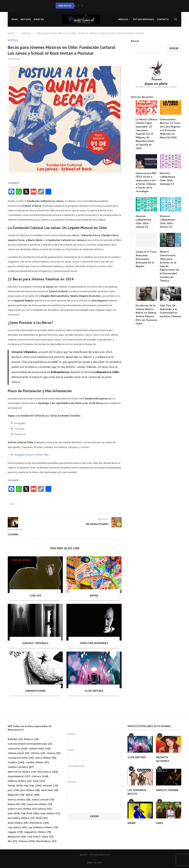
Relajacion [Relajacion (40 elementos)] (17, 837)
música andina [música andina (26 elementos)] (19, 800)
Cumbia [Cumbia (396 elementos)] (16, 763)
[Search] (176, 19)
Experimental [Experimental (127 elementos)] (19, 777)
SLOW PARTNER (94, 691)
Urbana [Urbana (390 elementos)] (27, 841)
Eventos (39, 19)
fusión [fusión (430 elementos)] (15, 786)
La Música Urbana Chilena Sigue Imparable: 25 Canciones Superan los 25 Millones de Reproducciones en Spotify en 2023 (146, 134)
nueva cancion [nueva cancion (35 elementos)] (43, 800)
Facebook (20, 434)
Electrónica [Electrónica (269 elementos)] (48, 772)
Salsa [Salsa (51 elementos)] (48, 837)
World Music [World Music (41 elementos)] (46, 841)
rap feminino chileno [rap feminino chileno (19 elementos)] (43, 828)
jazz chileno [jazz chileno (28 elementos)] (30, 790)
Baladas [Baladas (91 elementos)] (15, 739)
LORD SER (35, 596)
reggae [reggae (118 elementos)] (15, 832)
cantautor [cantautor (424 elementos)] (18, 749)
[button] (79, 6)
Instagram (20, 423)
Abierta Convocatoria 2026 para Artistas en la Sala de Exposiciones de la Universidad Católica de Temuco (169, 266)
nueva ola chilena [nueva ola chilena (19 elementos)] (39, 804)
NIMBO (132, 823)
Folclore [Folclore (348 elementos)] (40, 777)
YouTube (19, 429)
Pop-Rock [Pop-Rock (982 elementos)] (30, 814)
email (94, 754)
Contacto (163, 19)
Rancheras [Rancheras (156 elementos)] (39, 823)
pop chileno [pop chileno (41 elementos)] (50, 814)
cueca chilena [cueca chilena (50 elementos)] (45, 758)
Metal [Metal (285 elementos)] (32, 795)
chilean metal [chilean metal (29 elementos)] (18, 753)
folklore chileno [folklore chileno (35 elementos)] (20, 781)
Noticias (26, 19)
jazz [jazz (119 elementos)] (13, 790)
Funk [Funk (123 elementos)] (39, 781)
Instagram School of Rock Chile (32, 455)
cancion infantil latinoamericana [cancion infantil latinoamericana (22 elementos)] (30, 744)
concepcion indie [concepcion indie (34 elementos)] (21, 758)
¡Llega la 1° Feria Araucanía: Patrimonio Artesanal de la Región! (146, 259)
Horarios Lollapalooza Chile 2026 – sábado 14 (143, 222)
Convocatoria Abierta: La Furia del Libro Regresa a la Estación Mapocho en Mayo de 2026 (170, 128)
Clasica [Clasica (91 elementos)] (53, 753)
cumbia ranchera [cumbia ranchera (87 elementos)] (21, 767)
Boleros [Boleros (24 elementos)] (31, 739)
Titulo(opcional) (94, 770)
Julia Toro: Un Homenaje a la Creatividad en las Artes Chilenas (171, 311)
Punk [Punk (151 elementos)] (42, 818)
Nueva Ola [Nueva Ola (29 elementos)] (16, 804)
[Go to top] (94, 863)
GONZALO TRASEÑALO (35, 643)
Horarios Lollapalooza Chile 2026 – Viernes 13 (167, 222)
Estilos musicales (144, 19)
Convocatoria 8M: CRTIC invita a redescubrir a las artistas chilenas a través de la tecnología (146, 182)
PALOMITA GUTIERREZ (163, 759)
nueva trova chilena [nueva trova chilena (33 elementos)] (22, 809)
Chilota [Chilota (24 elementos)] (38, 753)
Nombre (94, 738)
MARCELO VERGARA (167, 790)
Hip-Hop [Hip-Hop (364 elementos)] (33, 786)
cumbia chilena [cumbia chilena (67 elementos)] (37, 763)
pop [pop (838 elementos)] (14, 814)
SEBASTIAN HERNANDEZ (94, 643)
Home (15, 19)
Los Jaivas (73, 236)
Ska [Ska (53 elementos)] (12, 841)
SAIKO (159, 823)
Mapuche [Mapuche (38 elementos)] (16, 795)
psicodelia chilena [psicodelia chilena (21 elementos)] (21, 818)
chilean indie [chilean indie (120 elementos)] (39, 749)
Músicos (123, 19)
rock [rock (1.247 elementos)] (34, 837)
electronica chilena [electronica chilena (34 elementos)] (22, 772)
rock (13, 504)
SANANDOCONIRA (35, 691)
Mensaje (94, 784)
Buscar (135, 41)
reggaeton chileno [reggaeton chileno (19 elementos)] (37, 832)
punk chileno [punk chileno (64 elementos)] (18, 823)
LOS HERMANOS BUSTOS (137, 792)
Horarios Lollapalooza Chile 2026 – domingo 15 (167, 179)
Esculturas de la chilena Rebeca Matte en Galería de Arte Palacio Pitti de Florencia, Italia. (146, 314)
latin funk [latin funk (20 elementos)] (49, 790)
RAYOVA (94, 596)
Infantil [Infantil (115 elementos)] (51, 786)
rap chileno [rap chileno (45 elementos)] (17, 828)
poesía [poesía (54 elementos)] (45, 809)
